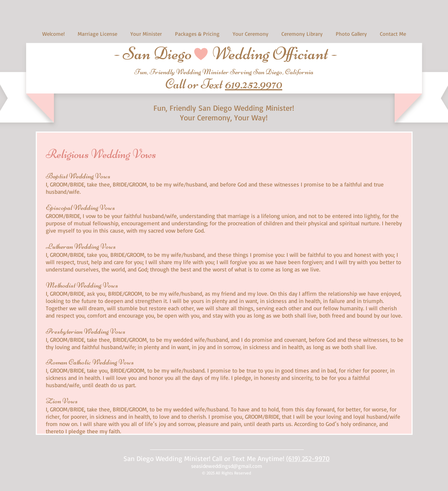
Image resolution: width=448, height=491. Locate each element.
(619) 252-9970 (308, 458)
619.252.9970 (254, 84)
